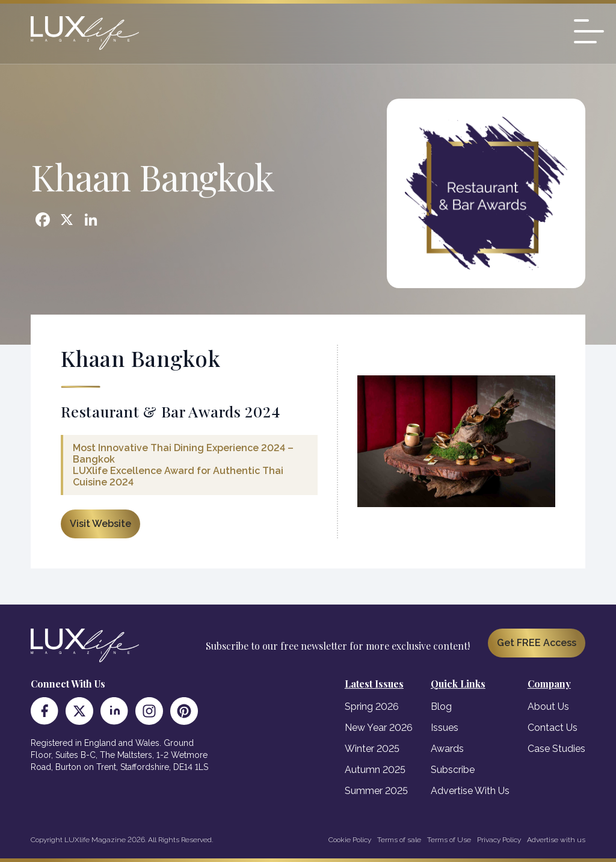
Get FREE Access (537, 643)
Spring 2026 (372, 707)
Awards (447, 749)
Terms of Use (449, 840)
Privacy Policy (499, 840)
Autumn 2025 (375, 770)
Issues (445, 728)
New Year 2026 (379, 728)
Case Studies (556, 749)
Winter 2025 (372, 749)
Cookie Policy (350, 840)
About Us (548, 707)
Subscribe (453, 770)
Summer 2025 (376, 791)
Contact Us (553, 728)
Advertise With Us (470, 791)
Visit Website (100, 524)
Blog (441, 707)
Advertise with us (556, 840)
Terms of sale (399, 840)
